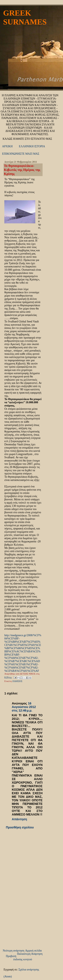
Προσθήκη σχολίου (20, 827)
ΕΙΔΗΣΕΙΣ (17, 681)
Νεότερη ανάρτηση (14, 951)
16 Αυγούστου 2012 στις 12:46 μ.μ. (24, 707)
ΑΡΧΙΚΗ (7, 146)
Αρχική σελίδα (34, 951)
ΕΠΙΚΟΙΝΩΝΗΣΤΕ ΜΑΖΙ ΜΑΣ (21, 154)
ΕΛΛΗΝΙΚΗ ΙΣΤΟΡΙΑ (32, 146)
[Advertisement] (27, 926)
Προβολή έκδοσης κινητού (19, 958)
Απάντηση (19, 819)
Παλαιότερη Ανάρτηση (30, 954)
